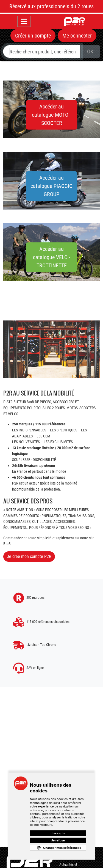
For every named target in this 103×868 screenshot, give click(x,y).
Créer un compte (33, 36)
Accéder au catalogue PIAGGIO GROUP (51, 186)
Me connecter (77, 36)
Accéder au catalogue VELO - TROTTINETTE (52, 257)
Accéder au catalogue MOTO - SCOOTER (51, 115)
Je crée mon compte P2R (29, 556)
